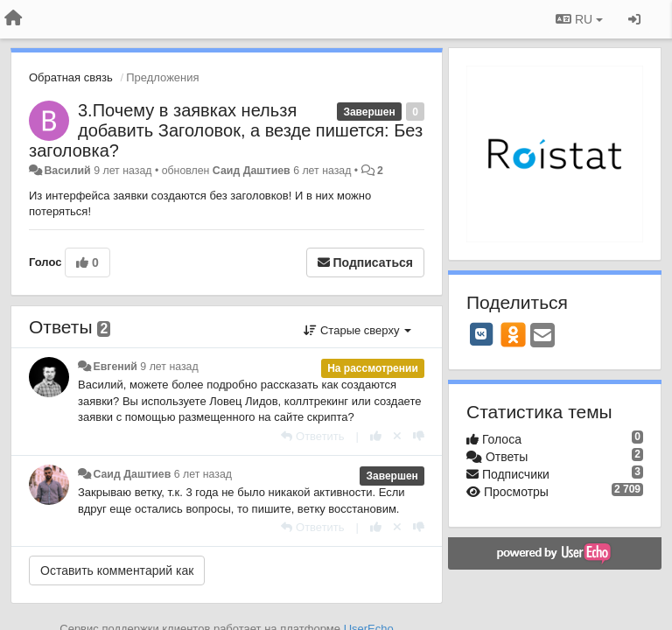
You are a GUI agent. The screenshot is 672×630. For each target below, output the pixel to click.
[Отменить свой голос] (397, 436)
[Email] (542, 336)
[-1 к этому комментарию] (419, 436)
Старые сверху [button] (357, 330)
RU (579, 19)
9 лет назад (169, 367)
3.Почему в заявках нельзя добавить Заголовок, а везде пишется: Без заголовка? (226, 130)
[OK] (513, 334)
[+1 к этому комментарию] (376, 436)
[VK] (481, 334)
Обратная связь (71, 77)
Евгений (115, 367)
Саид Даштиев (252, 171)
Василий (67, 171)
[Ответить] (312, 436)
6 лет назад (203, 474)
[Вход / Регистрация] (634, 19)
